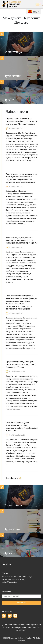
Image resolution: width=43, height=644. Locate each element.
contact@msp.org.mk (10, 582)
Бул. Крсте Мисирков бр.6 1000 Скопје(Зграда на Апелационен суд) (17, 578)
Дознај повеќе (14, 478)
